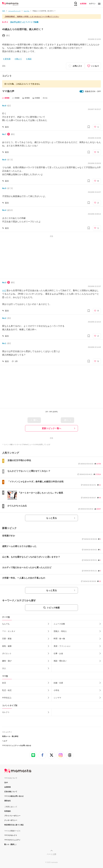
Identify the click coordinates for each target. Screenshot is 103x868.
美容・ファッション (62, 646)
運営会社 (8, 801)
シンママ (57, 698)
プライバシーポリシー (12, 816)
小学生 (56, 690)
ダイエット (7, 653)
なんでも (6, 624)
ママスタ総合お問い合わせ (14, 796)
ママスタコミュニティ (12, 840)
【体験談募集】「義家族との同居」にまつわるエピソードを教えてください (32, 16)
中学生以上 (7, 698)
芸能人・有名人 (60, 631)
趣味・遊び (7, 661)
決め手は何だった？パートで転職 (24, 22)
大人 (4, 668)
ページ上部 (51, 854)
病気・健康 (7, 646)
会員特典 (8, 787)
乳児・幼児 (7, 690)
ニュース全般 (59, 624)
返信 (7, 127)
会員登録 (83, 4)
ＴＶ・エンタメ (9, 631)
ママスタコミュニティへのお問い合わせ (17, 746)
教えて (19, 59)
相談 (30, 59)
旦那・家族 (7, 639)
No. (4, 106)
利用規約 (8, 811)
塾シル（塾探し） (11, 844)
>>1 (4, 290)
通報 (4, 66)
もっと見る (51, 518)
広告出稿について (11, 792)
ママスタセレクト (11, 835)
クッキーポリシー (11, 820)
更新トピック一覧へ (51, 428)
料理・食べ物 (59, 639)
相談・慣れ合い (60, 661)
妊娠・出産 (58, 683)
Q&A (6, 782)
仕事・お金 (58, 653)
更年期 (8, 59)
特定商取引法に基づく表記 (14, 825)
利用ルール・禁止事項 (10, 736)
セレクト (6, 712)
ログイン (92, 4)
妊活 (4, 683)
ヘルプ (5, 741)
